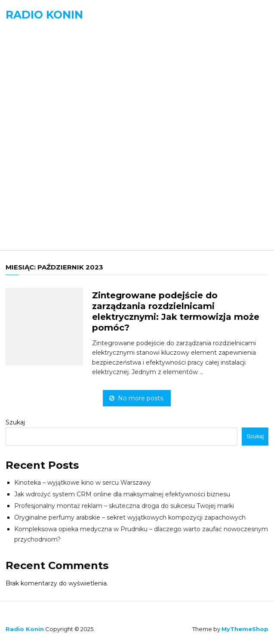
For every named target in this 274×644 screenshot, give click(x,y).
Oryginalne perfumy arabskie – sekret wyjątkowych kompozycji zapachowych (130, 517)
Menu (25, 45)
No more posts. (137, 398)
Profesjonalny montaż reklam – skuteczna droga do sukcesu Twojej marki (124, 506)
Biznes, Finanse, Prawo (61, 70)
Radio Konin (44, 15)
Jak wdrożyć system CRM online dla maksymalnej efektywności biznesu (122, 494)
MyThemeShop (245, 629)
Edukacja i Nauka (51, 107)
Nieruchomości (47, 183)
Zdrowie (33, 221)
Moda (28, 145)
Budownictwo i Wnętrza (66, 88)
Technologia (42, 202)
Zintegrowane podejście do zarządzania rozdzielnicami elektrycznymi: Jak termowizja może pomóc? (176, 311)
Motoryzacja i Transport (66, 164)
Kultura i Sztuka (49, 126)
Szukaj (15, 422)
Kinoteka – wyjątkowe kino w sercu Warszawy (83, 483)
